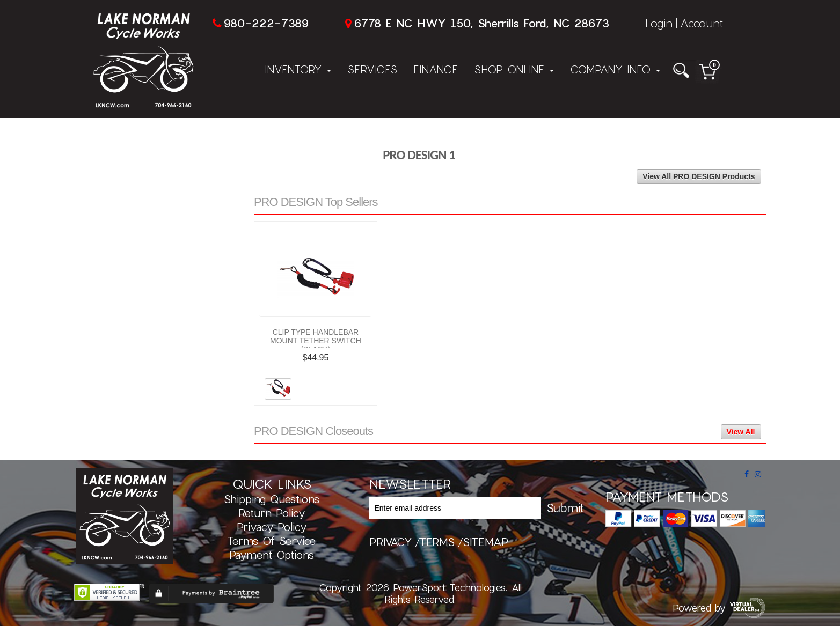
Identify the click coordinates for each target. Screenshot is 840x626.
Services (372, 69)
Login (659, 23)
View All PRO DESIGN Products (699, 176)
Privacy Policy (272, 527)
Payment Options (272, 555)
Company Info (615, 69)
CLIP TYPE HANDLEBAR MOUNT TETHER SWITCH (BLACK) (316, 341)
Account (702, 23)
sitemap (485, 542)
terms (437, 542)
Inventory (298, 69)
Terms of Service (272, 541)
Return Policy (272, 513)
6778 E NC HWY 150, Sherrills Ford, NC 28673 (481, 23)
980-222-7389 (266, 23)
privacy (390, 542)
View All (741, 432)
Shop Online (514, 69)
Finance (436, 69)
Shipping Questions (272, 499)
